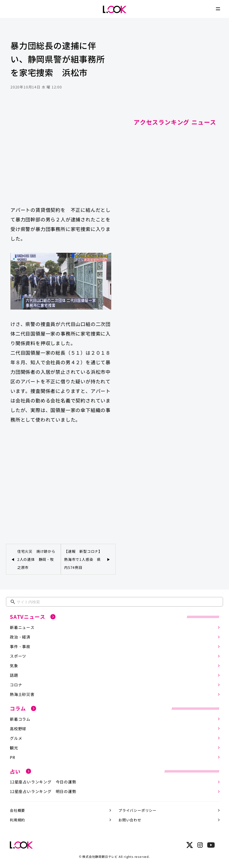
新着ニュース (22, 627)
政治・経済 (20, 637)
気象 (14, 666)
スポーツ (18, 656)
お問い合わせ (130, 820)
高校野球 (18, 729)
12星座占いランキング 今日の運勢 (43, 782)
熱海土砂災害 (22, 694)
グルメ (16, 738)
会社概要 (17, 810)
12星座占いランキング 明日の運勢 (43, 791)
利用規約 (17, 820)
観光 (14, 748)
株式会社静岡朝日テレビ (100, 856)
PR (13, 757)
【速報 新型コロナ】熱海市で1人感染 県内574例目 (83, 559)
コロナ (16, 685)
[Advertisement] (61, 154)
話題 (14, 675)
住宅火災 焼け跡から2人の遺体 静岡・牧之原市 (36, 559)
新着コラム (20, 719)
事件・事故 (20, 646)
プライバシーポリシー (137, 810)
